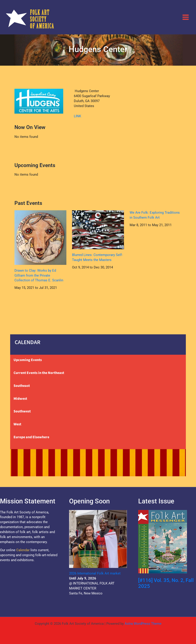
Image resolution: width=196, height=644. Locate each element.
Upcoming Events (28, 360)
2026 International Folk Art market (95, 573)
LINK (77, 116)
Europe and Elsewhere (31, 437)
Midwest (20, 399)
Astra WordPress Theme (143, 624)
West (17, 424)
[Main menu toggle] (186, 17)
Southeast (22, 386)
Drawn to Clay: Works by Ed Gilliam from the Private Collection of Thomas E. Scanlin (39, 275)
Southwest (22, 411)
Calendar (23, 550)
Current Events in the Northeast (39, 373)
